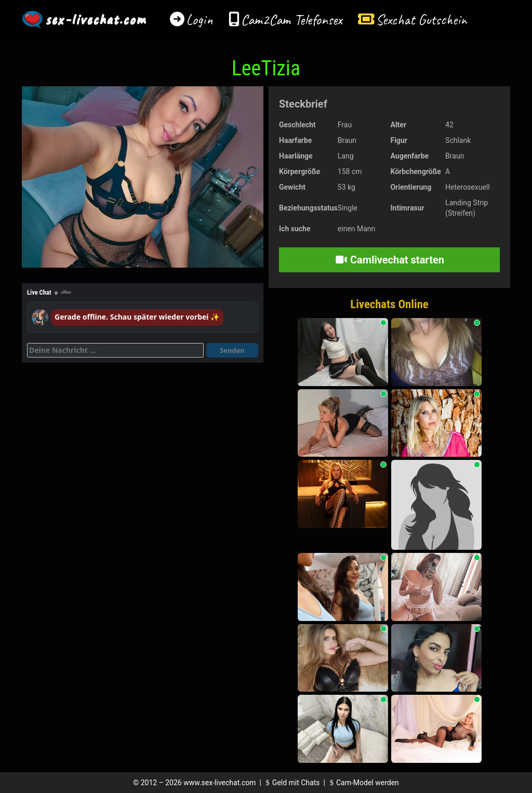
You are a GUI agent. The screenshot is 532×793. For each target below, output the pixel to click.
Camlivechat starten (389, 260)
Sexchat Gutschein (421, 19)
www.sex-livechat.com (220, 783)
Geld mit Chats (291, 783)
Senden (232, 350)
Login (199, 19)
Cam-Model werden (363, 783)
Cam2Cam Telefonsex (292, 19)
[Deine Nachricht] (115, 350)
